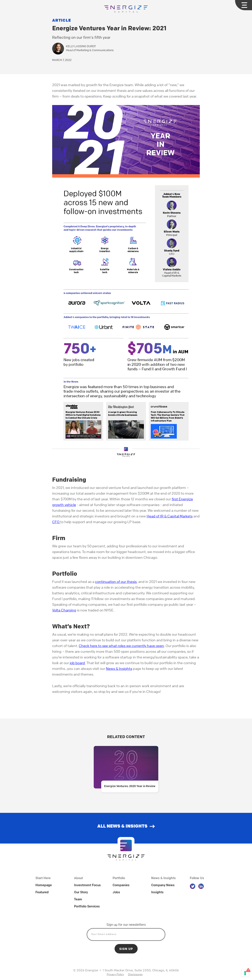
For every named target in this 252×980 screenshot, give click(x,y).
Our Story (81, 892)
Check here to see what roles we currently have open (121, 646)
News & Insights (119, 668)
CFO (56, 522)
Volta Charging (64, 610)
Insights (157, 892)
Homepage (44, 885)
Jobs (116, 892)
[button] (244, 5)
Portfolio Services (87, 907)
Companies (121, 885)
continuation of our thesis (116, 582)
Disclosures (135, 974)
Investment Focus (87, 885)
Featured (42, 892)
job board (77, 663)
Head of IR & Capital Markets (170, 516)
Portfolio (119, 878)
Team (78, 900)
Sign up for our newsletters (126, 925)
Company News (163, 885)
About (78, 878)
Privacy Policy (115, 974)
